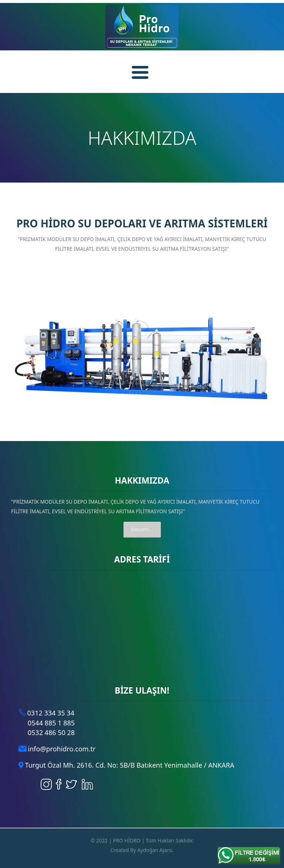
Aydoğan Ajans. (155, 850)
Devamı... (142, 529)
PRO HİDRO (127, 840)
